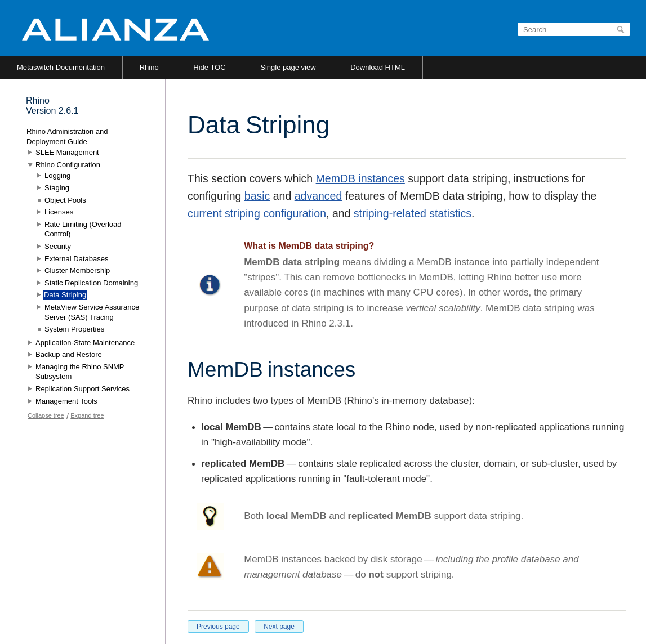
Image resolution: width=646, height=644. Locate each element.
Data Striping (65, 295)
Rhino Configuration (68, 165)
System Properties (74, 329)
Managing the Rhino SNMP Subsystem (80, 372)
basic (257, 196)
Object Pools (65, 200)
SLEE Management (67, 152)
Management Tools (66, 401)
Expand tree (87, 415)
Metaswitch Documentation (61, 67)
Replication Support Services (83, 389)
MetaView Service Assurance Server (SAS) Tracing (92, 312)
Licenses (59, 212)
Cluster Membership (77, 270)
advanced (318, 196)
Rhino (149, 67)
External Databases (76, 259)
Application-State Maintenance (85, 343)
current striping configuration (257, 213)
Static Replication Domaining (91, 283)
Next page (279, 627)
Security (58, 246)
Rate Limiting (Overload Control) (83, 229)
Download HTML (378, 67)
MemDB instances (360, 178)
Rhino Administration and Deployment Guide (67, 137)
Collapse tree (46, 415)
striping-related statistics (413, 213)
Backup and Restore (69, 354)
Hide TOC (209, 67)
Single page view (288, 67)
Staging (57, 188)
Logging (57, 175)
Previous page (218, 627)
